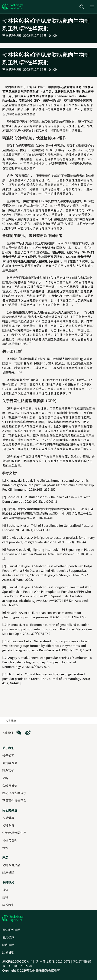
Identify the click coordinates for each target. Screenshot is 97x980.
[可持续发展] (10, 763)
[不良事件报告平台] (14, 800)
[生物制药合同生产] (14, 833)
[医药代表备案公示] (14, 793)
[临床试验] (8, 872)
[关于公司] (8, 755)
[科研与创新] (10, 840)
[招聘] (5, 897)
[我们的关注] (10, 810)
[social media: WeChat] (19, 733)
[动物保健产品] (11, 865)
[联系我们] (8, 905)
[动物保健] (8, 825)
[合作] (5, 848)
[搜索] (82, 7)
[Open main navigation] (92, 7)
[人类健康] (8, 818)
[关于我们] (8, 748)
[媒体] (5, 890)
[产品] (5, 857)
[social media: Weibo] (28, 733)
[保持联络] (8, 882)
